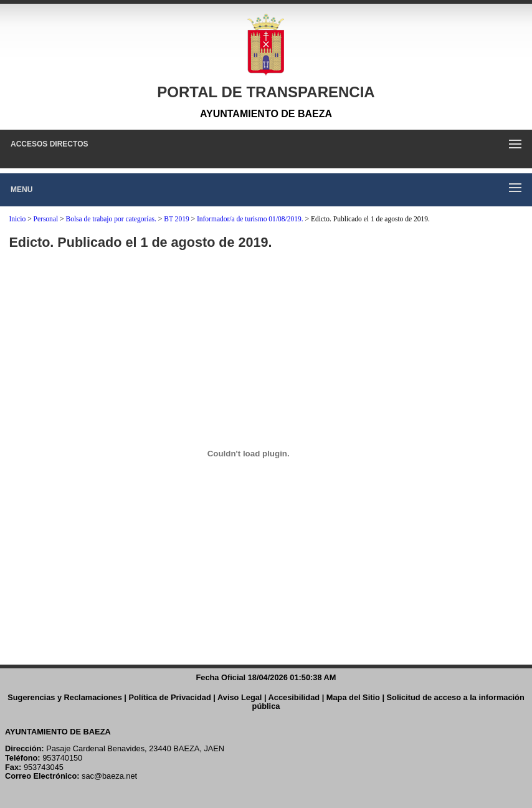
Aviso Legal (240, 697)
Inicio (17, 219)
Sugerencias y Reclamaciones (65, 697)
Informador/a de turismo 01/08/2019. (250, 219)
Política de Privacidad (170, 697)
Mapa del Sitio (353, 697)
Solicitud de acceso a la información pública (388, 702)
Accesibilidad (294, 697)
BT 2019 (176, 219)
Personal (46, 219)
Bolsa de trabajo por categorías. (111, 219)
